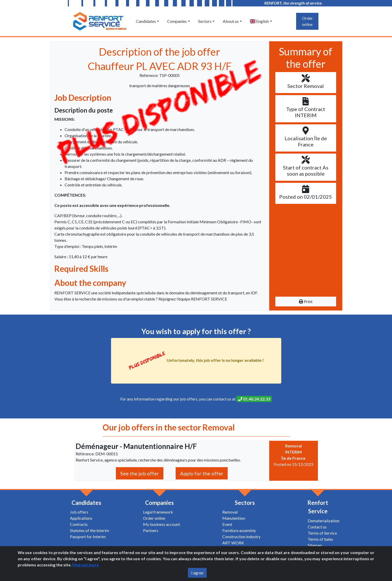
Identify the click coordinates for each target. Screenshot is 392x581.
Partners (151, 530)
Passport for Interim (88, 537)
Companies (159, 503)
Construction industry (241, 537)
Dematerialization (324, 521)
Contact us (317, 527)
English (259, 21)
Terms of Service (322, 533)
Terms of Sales (320, 539)
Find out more (86, 565)
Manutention (234, 518)
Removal (230, 512)
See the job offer (140, 473)
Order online (307, 21)
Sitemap (315, 545)
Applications (81, 518)
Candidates (86, 503)
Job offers (79, 512)
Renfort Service (318, 507)
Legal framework (158, 512)
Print (306, 301)
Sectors (245, 503)
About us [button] (231, 21)
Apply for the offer (202, 473)
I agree (197, 573)
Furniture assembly (239, 530)
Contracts (79, 524)
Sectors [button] (205, 21)
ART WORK (233, 543)
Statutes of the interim (89, 530)
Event (227, 524)
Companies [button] (177, 21)
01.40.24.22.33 (254, 399)
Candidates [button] (146, 21)
